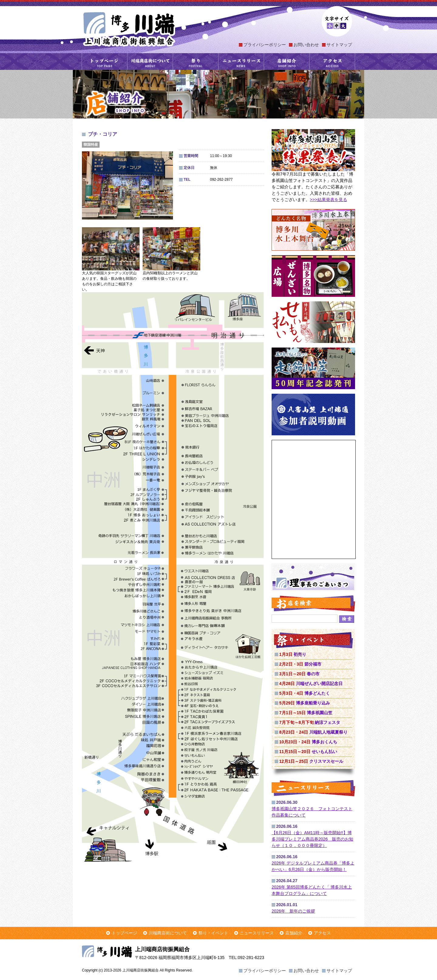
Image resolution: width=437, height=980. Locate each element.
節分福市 (300, 664)
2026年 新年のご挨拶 (293, 911)
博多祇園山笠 (306, 713)
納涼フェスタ (310, 722)
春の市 (299, 674)
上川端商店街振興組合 (129, 29)
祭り (196, 62)
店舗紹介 (287, 62)
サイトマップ (339, 45)
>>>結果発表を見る (329, 200)
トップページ (105, 62)
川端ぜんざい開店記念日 (311, 684)
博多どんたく (305, 693)
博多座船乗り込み (305, 703)
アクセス (332, 62)
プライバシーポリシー (265, 45)
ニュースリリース (241, 62)
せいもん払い (308, 752)
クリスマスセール (311, 761)
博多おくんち (308, 742)
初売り (293, 654)
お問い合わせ (306, 45)
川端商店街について (150, 62)
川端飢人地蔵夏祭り (313, 732)
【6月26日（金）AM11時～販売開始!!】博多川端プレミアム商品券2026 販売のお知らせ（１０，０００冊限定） (312, 839)
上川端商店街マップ (173, 581)
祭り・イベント (213, 933)
